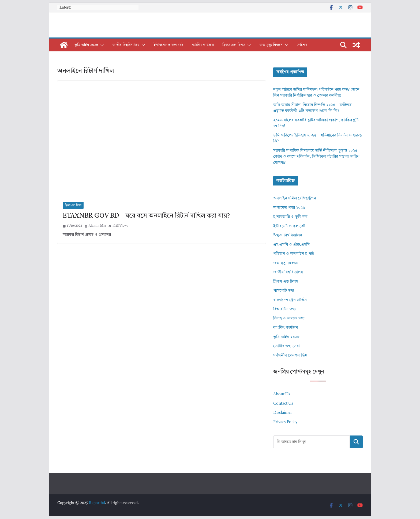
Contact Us (283, 404)
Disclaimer (283, 413)
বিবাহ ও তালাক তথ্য (289, 319)
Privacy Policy (285, 422)
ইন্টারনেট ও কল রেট (168, 45)
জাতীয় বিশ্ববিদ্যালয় (126, 45)
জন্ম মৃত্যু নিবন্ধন (271, 45)
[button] (101, 45)
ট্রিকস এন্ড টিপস (234, 45)
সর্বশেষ (302, 45)
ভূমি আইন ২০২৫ (86, 45)
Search (356, 442)
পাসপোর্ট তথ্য (284, 291)
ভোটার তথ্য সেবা (286, 346)
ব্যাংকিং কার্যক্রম (203, 45)
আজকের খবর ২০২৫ (289, 208)
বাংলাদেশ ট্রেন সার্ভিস (290, 300)
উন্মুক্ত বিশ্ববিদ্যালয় (288, 235)
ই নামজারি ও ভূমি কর (290, 217)
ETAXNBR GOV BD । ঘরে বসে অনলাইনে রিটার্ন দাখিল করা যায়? (146, 216)
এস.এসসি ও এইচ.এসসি (291, 245)
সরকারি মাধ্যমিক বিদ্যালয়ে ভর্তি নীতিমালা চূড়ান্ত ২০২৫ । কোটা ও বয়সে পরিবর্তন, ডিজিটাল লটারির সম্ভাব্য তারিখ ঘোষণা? (317, 157)
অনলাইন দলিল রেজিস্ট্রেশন (295, 198)
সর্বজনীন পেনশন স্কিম (290, 356)
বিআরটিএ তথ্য (284, 309)
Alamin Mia (97, 226)
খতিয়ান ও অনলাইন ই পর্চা (294, 254)
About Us (282, 394)
